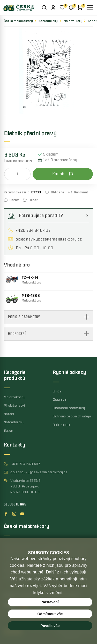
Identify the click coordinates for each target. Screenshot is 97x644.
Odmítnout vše (50, 614)
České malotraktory (18, 21)
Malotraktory (73, 21)
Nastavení (50, 602)
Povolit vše (50, 626)
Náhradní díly (48, 21)
